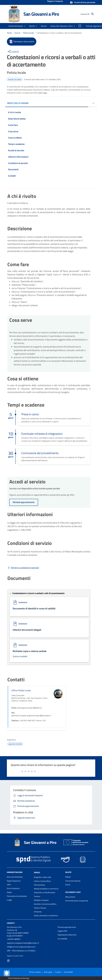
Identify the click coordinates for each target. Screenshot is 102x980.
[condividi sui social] (13, 51)
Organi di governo (14, 881)
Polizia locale (28, 33)
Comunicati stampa (73, 881)
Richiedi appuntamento (24, 502)
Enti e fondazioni (13, 888)
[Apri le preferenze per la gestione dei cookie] (7, 973)
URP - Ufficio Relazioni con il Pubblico (21, 951)
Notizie (68, 877)
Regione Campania (55, 1)
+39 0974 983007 (14, 939)
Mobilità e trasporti (41, 900)
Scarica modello (20, 656)
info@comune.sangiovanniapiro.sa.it (21, 947)
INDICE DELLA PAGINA (18, 103)
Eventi (68, 885)
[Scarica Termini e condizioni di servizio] (23, 568)
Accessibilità (62, 939)
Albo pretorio (70, 897)
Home (9, 33)
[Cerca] (93, 14)
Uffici (9, 885)
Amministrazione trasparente (77, 901)
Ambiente (38, 912)
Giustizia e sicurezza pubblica (45, 904)
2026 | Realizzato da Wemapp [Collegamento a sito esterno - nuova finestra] (18, 978)
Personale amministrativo (17, 896)
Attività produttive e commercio (46, 889)
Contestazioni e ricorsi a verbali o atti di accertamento (59, 33)
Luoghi (9, 900)
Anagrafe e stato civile (42, 877)
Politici (9, 892)
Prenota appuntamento (67, 927)
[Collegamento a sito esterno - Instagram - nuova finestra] (8, 960)
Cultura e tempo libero (42, 881)
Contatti (11, 923)
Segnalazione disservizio (67, 935)
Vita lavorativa (39, 885)
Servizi (17, 33)
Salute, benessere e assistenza (46, 915)
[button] (83, 3)
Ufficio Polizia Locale (21, 690)
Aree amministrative (15, 877)
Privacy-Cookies (35, 972)
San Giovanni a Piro (41, 14)
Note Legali (48, 972)
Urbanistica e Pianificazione (45, 892)
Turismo (37, 896)
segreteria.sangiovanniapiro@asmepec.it (23, 943)
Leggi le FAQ (62, 931)
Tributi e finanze (40, 908)
